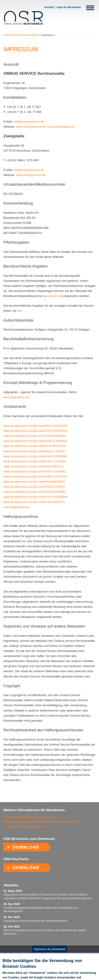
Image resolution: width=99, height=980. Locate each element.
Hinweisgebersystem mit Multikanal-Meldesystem (41, 822)
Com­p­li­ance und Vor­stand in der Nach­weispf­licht (35, 921)
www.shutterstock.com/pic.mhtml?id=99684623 (34, 436)
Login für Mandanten (68, 7)
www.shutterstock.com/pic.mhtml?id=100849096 (35, 497)
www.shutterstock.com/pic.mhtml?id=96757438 (34, 446)
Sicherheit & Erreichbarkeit (24, 826)
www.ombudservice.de (31, 127)
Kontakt (49, 7)
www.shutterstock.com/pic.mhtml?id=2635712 (34, 466)
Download (26, 847)
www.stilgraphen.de (16, 397)
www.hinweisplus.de (61, 127)
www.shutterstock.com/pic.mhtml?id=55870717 (34, 502)
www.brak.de (53, 296)
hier (19, 311)
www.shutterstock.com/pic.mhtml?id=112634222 (35, 441)
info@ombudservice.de (29, 122)
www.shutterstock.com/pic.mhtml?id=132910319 (35, 426)
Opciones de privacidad (49, 951)
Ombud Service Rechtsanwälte (21, 35)
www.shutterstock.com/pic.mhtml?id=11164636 (34, 461)
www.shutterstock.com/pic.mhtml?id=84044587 (34, 482)
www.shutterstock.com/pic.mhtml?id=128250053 (35, 431)
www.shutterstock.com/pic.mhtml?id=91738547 (34, 487)
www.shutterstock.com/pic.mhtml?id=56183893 (34, 492)
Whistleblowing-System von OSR (29, 817)
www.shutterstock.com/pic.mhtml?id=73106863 (34, 471)
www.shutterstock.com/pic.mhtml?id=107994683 (35, 456)
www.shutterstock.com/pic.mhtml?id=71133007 (34, 451)
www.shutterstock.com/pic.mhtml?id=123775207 (35, 477)
